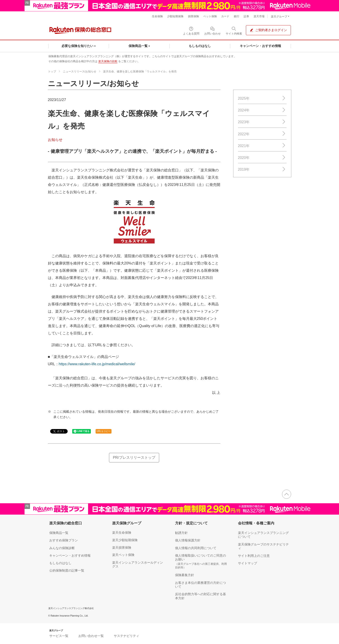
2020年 (262, 158)
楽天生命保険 (122, 533)
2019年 (262, 169)
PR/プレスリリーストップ (134, 458)
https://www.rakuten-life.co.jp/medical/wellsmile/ (97, 364)
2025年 (262, 98)
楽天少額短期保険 (125, 540)
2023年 (262, 122)
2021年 (262, 146)
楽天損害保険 (122, 548)
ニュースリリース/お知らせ (80, 72)
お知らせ (55, 140)
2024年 (262, 110)
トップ (52, 72)
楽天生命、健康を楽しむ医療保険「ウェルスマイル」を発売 (140, 72)
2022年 (262, 134)
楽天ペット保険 (123, 555)
